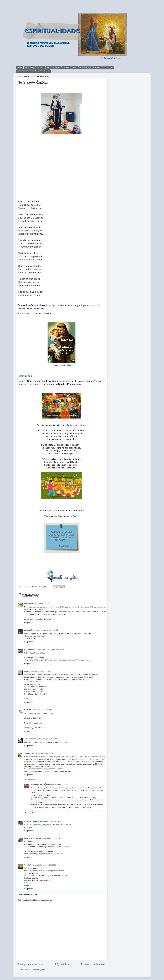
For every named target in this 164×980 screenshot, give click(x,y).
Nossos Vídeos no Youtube (81, 660)
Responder (28, 623)
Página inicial (62, 964)
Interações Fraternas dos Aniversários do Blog (33, 71)
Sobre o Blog (30, 68)
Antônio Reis (25, 314)
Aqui (81, 511)
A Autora (41, 68)
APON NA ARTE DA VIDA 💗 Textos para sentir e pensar (46, 660)
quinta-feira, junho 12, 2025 (40, 603)
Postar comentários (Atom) (35, 970)
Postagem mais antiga (93, 964)
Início (20, 68)
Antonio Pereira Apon (33, 649)
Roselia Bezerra (34, 587)
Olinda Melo (29, 865)
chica (26, 603)
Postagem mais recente (31, 964)
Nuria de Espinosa (32, 821)
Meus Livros (108, 68)
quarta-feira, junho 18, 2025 (45, 865)
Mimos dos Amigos (53, 68)
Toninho (28, 753)
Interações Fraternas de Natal (90, 68)
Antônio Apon (25, 376)
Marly (26, 671)
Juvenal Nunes (78, 425)
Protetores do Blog (70, 68)
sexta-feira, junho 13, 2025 (50, 821)
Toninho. (69, 365)
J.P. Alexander (30, 739)
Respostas (31, 780)
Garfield (27, 710)
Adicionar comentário (28, 894)
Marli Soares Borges (33, 838)
